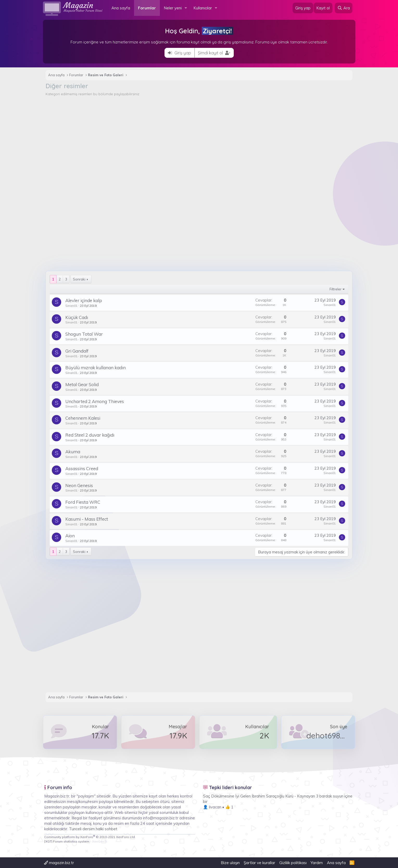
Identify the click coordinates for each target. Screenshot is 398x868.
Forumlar (147, 8)
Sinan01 (69, 306)
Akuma (70, 452)
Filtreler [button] (338, 289)
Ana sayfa (121, 8)
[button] (186, 8)
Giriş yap (179, 53)
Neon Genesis (77, 485)
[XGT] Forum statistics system (76, 841)
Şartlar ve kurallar (259, 863)
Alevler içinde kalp (81, 300)
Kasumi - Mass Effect (84, 519)
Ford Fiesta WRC (80, 502)
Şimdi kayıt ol (214, 53)
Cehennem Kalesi (80, 418)
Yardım (317, 863)
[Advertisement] (199, 136)
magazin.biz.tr (59, 863)
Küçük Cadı (74, 317)
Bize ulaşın (230, 863)
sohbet (111, 829)
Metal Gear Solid (79, 384)
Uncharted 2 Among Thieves (92, 401)
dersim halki (93, 829)
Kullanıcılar (203, 8)
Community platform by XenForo (90, 837)
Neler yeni (173, 8)
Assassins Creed (79, 468)
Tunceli (75, 829)
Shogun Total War (81, 334)
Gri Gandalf (74, 351)
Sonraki (77, 279)
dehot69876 (327, 736)
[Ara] (344, 8)
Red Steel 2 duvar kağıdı (87, 435)
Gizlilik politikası (293, 863)
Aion (67, 536)
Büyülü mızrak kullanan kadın (93, 368)
